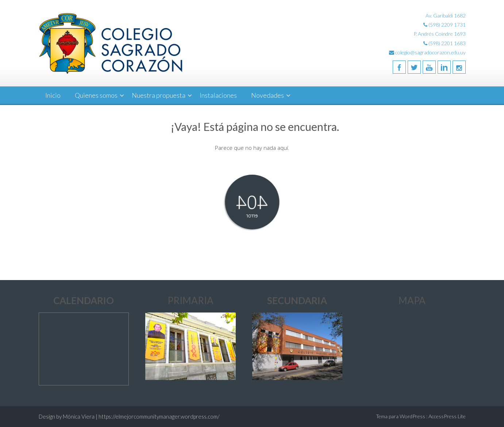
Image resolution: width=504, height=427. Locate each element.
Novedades (268, 95)
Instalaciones (218, 95)
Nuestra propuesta (159, 95)
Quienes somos (96, 95)
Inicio (53, 95)
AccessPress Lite (447, 416)
